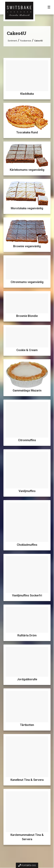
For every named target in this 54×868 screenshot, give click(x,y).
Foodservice (26, 41)
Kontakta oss (27, 865)
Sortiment (12, 41)
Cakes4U (39, 41)
